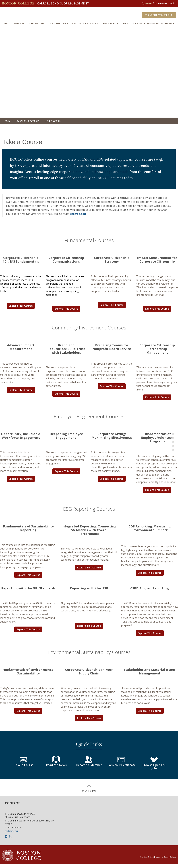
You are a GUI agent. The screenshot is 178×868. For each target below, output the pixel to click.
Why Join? (20, 23)
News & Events (110, 23)
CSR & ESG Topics (59, 23)
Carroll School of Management (63, 3)
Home (7, 121)
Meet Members (37, 23)
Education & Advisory (85, 23)
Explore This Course (21, 306)
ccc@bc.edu (78, 214)
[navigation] (89, 24)
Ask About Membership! (159, 15)
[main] (89, 462)
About (7, 23)
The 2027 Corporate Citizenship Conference (148, 23)
